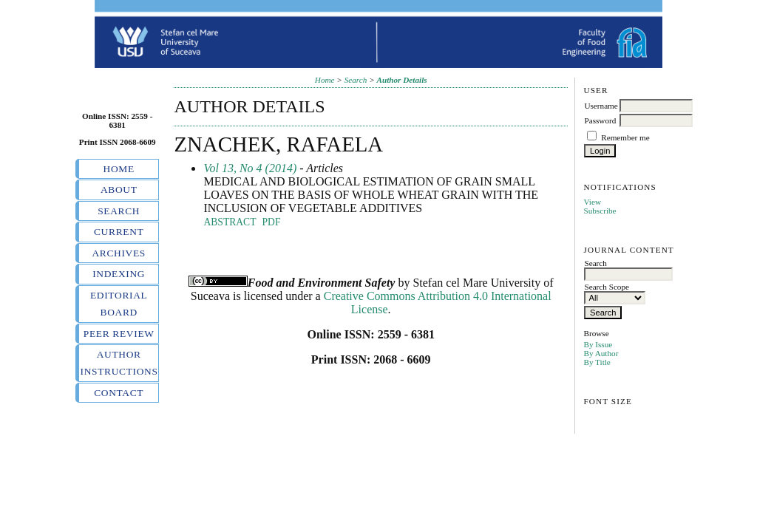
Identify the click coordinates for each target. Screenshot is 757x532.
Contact (119, 393)
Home (119, 169)
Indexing (119, 274)
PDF (272, 222)
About (119, 190)
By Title (597, 362)
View (592, 202)
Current (119, 232)
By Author (601, 353)
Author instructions (119, 363)
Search (119, 211)
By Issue (598, 344)
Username (601, 106)
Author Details (402, 80)
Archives (119, 253)
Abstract (230, 222)
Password (600, 120)
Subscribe (600, 211)
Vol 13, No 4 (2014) (250, 168)
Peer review (119, 334)
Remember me (625, 137)
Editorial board (119, 304)
